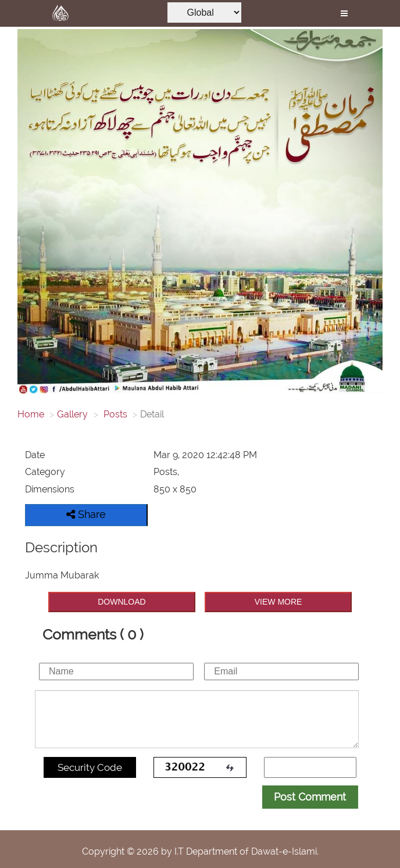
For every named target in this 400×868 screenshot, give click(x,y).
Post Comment (310, 797)
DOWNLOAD (122, 602)
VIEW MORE (278, 602)
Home (31, 414)
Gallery (72, 414)
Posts (114, 414)
